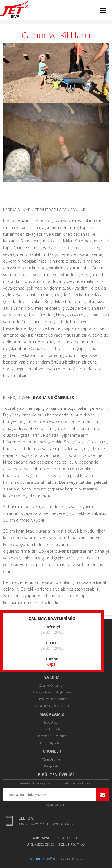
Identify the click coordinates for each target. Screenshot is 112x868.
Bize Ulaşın (52, 722)
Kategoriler (52, 766)
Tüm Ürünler (52, 759)
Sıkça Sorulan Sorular (52, 699)
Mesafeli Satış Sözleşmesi (52, 706)
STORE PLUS (41, 859)
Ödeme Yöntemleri (52, 685)
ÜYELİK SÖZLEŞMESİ (41, 844)
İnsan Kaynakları (52, 743)
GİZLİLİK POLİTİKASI (72, 844)
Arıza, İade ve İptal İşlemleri (52, 692)
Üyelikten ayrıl (56, 805)
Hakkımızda (52, 729)
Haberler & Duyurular (52, 736)
